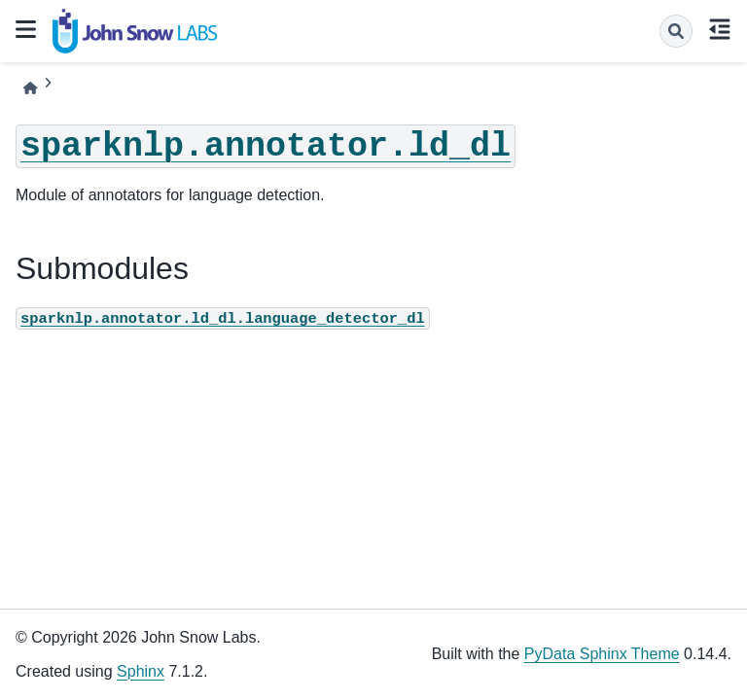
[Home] (30, 88)
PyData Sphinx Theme (602, 654)
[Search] (676, 31)
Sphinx (141, 671)
